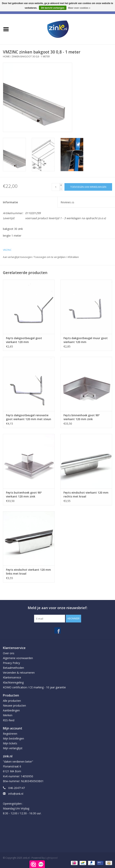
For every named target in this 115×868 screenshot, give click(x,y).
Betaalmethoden (13, 668)
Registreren (10, 734)
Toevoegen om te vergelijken (50, 257)
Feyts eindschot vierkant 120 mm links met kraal (28, 572)
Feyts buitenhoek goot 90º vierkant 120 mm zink (24, 494)
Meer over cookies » (79, 8)
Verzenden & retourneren (19, 673)
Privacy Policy (11, 663)
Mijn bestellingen (13, 738)
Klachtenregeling (13, 682)
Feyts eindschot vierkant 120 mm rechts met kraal (86, 494)
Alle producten (12, 701)
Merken (8, 715)
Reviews (67, 202)
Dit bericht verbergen (53, 8)
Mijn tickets (10, 743)
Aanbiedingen (11, 710)
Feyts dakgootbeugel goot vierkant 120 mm (24, 340)
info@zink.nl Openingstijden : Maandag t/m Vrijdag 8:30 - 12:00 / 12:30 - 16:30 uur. (22, 803)
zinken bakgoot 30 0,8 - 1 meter (31, 56)
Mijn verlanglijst (13, 748)
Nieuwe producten (14, 706)
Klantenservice (12, 677)
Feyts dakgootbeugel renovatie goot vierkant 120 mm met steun (29, 417)
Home (6, 56)
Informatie (10, 202)
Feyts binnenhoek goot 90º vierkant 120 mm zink (82, 417)
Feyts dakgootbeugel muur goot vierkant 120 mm (86, 340)
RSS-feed (9, 720)
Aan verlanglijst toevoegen (17, 257)
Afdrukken (73, 257)
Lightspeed (51, 858)
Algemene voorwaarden (18, 658)
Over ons (9, 653)
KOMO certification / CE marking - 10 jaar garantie (34, 687)
